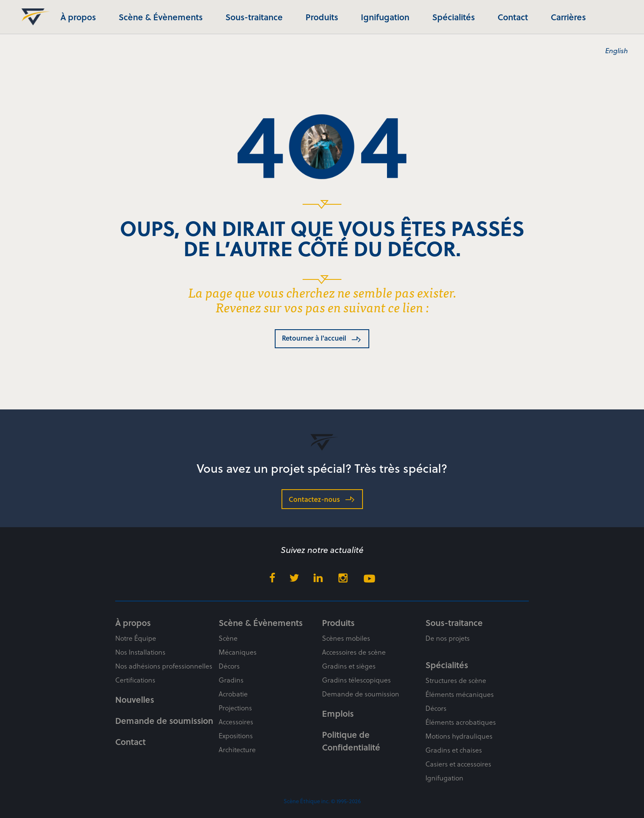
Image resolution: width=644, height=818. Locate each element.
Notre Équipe (136, 638)
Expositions (236, 735)
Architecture (237, 749)
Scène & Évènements (161, 17)
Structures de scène (456, 680)
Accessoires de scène (354, 652)
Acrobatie (233, 694)
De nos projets (448, 638)
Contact (513, 17)
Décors (229, 666)
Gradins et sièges (349, 666)
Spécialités (453, 17)
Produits (322, 17)
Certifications (135, 680)
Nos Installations (140, 652)
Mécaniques (238, 652)
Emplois (338, 713)
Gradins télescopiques (356, 680)
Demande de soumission (164, 720)
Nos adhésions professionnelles (164, 666)
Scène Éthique (33, 17)
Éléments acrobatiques (461, 722)
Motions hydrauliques (459, 736)
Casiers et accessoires (458, 764)
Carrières (568, 17)
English (617, 50)
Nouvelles (135, 699)
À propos (78, 17)
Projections (235, 708)
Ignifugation (385, 17)
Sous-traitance (254, 17)
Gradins (231, 680)
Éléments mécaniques (460, 694)
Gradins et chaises (454, 750)
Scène (228, 638)
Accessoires (236, 722)
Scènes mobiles (346, 638)
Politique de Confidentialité (351, 741)
